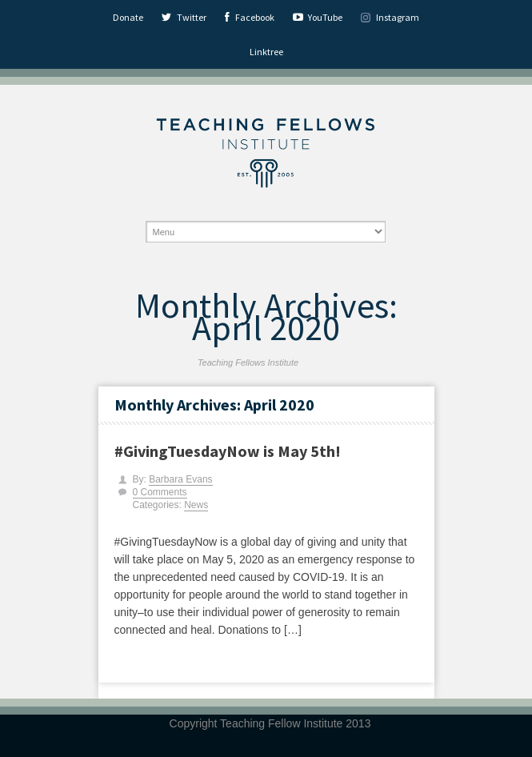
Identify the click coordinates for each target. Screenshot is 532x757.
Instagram (398, 17)
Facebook (255, 17)
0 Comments (160, 492)
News (196, 505)
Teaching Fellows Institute (248, 362)
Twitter (192, 17)
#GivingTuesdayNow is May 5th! (228, 451)
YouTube (325, 17)
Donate (128, 17)
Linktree (266, 52)
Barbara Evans (180, 479)
